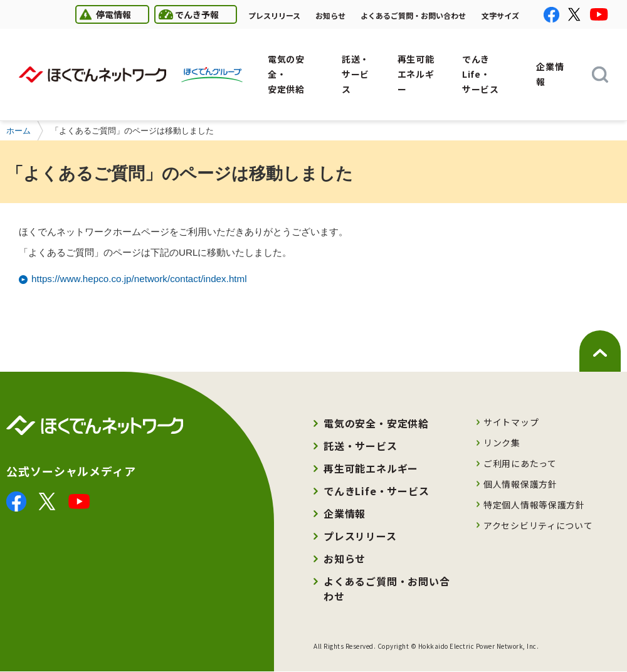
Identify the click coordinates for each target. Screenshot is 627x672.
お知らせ (330, 15)
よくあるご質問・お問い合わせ (413, 15)
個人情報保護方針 (520, 484)
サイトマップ (511, 422)
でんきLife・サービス (377, 491)
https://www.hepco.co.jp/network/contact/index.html (139, 279)
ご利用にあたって (520, 463)
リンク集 (502, 443)
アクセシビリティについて (538, 525)
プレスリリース (274, 15)
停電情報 (103, 14)
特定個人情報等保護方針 (534, 505)
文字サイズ (500, 15)
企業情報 (345, 513)
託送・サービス (361, 446)
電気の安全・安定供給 (376, 423)
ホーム (18, 131)
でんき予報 (187, 14)
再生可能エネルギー (371, 468)
